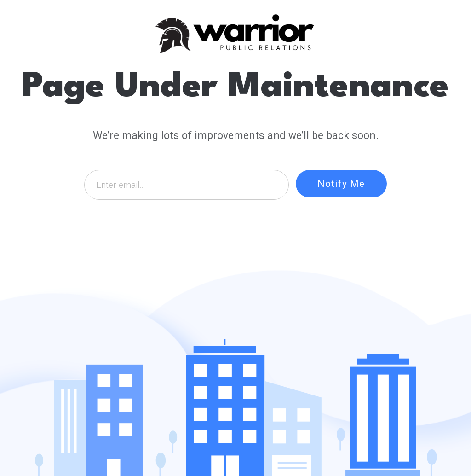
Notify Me (341, 184)
